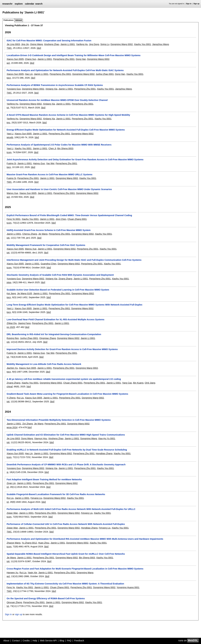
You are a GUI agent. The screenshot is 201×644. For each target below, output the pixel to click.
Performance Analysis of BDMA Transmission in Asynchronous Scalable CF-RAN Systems (55, 85)
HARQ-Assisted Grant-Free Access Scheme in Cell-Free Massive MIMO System (49, 230)
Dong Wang (27, 438)
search (39, 4)
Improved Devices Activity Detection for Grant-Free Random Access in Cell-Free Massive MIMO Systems (62, 349)
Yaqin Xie (32, 573)
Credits (26, 641)
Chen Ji (52, 148)
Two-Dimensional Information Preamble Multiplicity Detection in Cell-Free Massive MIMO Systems (59, 420)
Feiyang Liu (36, 498)
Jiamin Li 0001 (68, 44)
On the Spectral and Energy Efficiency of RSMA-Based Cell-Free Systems (46, 598)
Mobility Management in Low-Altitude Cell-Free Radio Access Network (44, 364)
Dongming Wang (89, 438)
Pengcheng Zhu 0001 (64, 59)
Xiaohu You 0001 (142, 44)
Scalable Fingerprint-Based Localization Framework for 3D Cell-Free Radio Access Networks (56, 494)
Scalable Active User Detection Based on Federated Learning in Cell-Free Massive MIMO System (58, 290)
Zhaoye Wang (13, 543)
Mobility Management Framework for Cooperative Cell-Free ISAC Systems (46, 245)
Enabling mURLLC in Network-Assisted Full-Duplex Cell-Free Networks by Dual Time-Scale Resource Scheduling (67, 450)
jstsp (9, 282)
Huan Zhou (44, 543)
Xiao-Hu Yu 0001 (107, 438)
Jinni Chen (61, 219)
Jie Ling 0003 (13, 44)
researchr (7, 4)
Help (35, 641)
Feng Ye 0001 (13, 219)
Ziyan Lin (11, 483)
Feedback (79, 641)
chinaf (10, 387)
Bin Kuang (138, 383)
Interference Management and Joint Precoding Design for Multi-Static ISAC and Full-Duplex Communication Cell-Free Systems (74, 260)
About (6, 641)
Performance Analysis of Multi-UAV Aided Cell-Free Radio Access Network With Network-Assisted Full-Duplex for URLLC (71, 509)
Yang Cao (127, 383)
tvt (8, 108)
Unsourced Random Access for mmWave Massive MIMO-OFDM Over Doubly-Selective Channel (57, 100)
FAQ (69, 641)
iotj (8, 238)
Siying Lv (105, 44)
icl (8, 487)
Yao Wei (50, 163)
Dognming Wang (85, 573)
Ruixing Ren (13, 338)
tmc (8, 123)
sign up (19, 614)
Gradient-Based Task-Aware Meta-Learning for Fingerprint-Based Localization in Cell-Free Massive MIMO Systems (67, 394)
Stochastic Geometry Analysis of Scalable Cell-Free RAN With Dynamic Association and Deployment (60, 275)
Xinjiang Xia (51, 89)
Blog (62, 641)
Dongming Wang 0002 (122, 44)
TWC (9, 48)
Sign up (196, 4)
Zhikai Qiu (12, 323)
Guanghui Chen (49, 264)
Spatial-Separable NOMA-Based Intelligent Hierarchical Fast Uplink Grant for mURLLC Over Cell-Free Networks (66, 554)
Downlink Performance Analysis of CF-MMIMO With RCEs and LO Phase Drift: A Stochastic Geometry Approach (66, 465)
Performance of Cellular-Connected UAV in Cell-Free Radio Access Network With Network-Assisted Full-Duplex (66, 524)
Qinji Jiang (150, 383)
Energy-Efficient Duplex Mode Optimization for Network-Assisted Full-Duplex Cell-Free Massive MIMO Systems (66, 130)
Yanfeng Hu (82, 44)
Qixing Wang (36, 44)
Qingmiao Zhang (48, 338)
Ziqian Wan (12, 513)
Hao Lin (29, 74)
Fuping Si (11, 163)
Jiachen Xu (12, 368)
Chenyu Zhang (30, 234)
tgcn (9, 78)
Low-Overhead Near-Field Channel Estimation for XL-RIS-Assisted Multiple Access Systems (55, 320)
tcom (9, 152)
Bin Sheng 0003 (65, 148)
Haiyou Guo (39, 163)
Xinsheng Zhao (52, 44)
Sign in (189, 4)
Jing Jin (25, 44)
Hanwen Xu (12, 573)
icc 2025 (11, 327)
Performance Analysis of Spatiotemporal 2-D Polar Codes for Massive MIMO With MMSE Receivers (59, 145)
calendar (30, 4)
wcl (8, 63)
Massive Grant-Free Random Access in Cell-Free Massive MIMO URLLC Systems (49, 174)
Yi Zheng (11, 398)
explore (19, 4)
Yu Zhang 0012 (29, 543)
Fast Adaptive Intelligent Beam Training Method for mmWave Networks (44, 479)
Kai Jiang (11, 293)
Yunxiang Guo (14, 89)
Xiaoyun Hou (41, 438)
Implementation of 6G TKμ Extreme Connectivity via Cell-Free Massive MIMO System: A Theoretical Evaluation (65, 584)
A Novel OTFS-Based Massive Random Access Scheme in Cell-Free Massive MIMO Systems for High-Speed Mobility (68, 115)
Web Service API (48, 641)
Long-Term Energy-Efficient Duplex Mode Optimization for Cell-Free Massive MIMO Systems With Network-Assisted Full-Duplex (74, 305)
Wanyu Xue (12, 193)
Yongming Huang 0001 (128, 587)
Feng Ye (11, 587)
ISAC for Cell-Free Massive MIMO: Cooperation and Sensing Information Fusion (49, 41)
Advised (19, 20)
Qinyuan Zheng (14, 602)
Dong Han (81, 59)
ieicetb (10, 137)
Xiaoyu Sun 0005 (15, 59)
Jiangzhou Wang (161, 44)
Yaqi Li (10, 134)
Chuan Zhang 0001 (77, 219)
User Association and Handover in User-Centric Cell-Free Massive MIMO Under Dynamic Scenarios (59, 189)
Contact (16, 641)
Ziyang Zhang (65, 279)
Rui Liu (20, 398)
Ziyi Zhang (28, 424)
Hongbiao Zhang (104, 453)
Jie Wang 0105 (25, 293)
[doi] (39, 48)
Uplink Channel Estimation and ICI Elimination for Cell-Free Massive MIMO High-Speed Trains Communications (66, 435)
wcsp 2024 (12, 427)
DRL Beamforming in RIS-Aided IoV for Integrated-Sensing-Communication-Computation (54, 334)
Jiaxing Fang (24, 323)
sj (7, 472)
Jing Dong (94, 44)
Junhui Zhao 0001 (105, 74)
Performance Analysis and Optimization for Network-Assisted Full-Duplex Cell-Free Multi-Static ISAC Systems (65, 70)
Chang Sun (31, 59)
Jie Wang (43, 234)
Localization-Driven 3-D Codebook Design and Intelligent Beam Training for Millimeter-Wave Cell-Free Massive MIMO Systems (73, 55)
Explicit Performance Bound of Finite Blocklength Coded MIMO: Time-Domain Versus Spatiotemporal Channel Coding (69, 215)
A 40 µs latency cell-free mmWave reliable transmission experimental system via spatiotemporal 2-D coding (64, 379)
